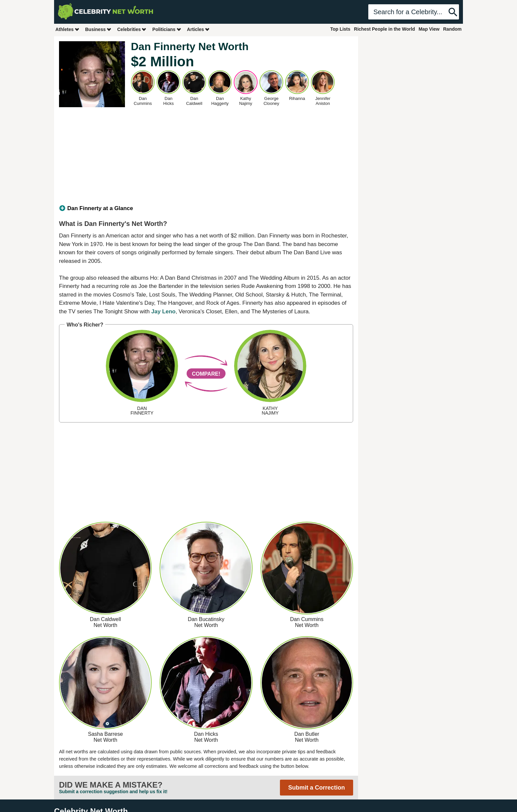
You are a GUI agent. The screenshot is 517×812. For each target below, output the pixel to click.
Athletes (67, 29)
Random (452, 29)
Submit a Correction (317, 788)
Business (98, 29)
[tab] (206, 208)
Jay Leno (164, 312)
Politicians (167, 29)
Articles (198, 29)
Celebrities (132, 29)
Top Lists (340, 29)
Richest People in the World (385, 29)
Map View (429, 29)
